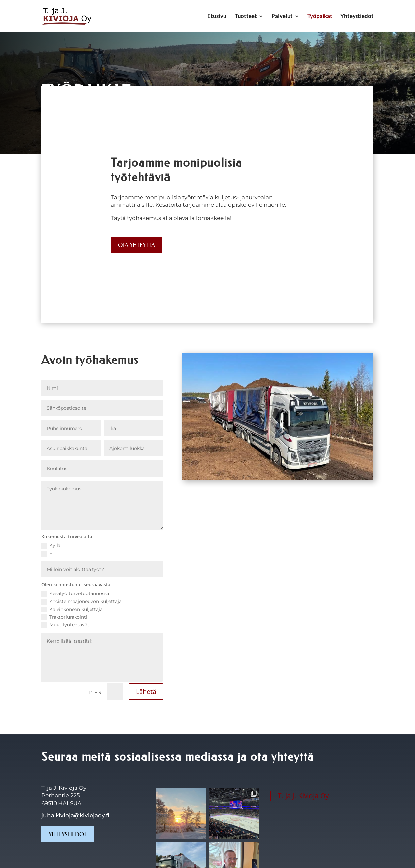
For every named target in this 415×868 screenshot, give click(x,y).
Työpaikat (320, 17)
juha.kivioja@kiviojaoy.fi (75, 815)
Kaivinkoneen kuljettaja (72, 609)
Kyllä (51, 546)
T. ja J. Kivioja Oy (303, 796)
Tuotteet (246, 17)
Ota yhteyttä (136, 245)
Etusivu (217, 17)
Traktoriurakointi (64, 617)
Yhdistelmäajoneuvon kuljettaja (82, 602)
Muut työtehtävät (65, 625)
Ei (48, 553)
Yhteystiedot (357, 17)
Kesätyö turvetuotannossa (75, 594)
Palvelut (282, 17)
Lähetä (146, 691)
